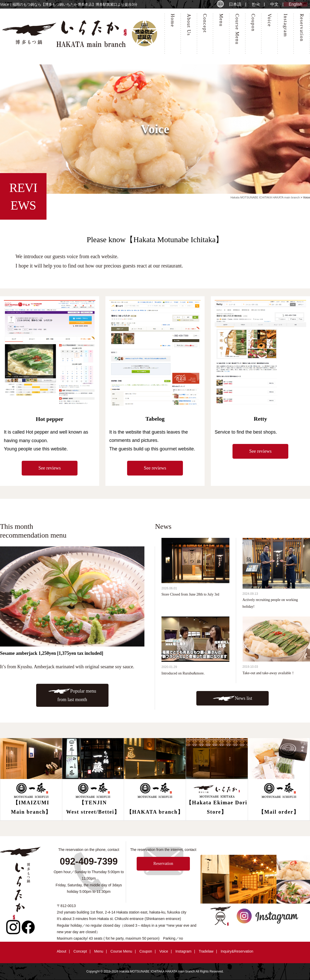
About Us (189, 25)
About (62, 951)
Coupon (253, 23)
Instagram (285, 25)
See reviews (50, 468)
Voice (269, 20)
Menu (221, 20)
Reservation (302, 28)
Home (173, 20)
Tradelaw (206, 951)
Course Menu (237, 29)
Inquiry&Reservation (237, 951)
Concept (205, 23)
